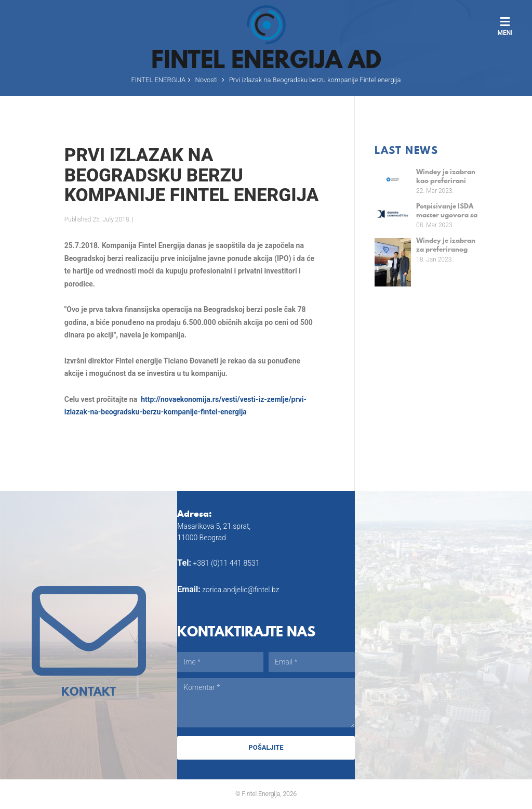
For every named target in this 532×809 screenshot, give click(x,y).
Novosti (207, 80)
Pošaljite (266, 747)
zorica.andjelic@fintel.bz (241, 590)
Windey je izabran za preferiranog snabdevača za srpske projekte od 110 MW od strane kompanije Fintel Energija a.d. (446, 245)
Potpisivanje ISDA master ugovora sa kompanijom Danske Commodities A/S (447, 210)
